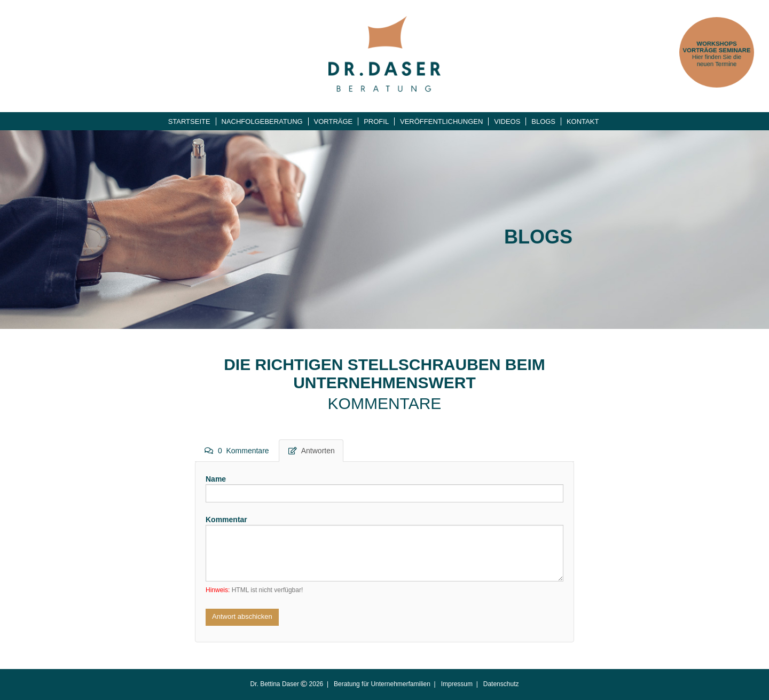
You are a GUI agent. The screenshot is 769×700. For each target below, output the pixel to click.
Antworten (312, 451)
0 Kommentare (237, 451)
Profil (376, 121)
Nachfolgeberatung (262, 121)
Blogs (543, 121)
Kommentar (226, 520)
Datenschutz (501, 684)
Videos (507, 121)
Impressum (457, 684)
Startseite (189, 121)
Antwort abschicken (242, 616)
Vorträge (334, 121)
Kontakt (583, 121)
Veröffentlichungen (441, 121)
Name (216, 479)
